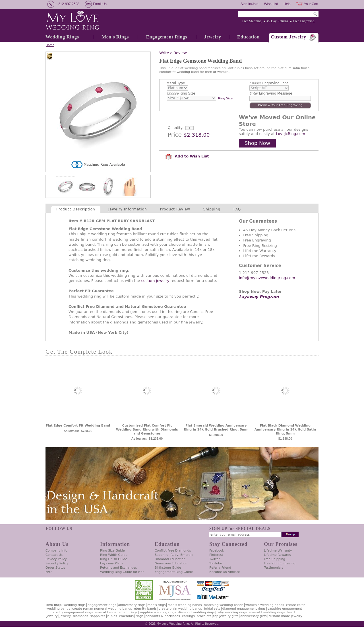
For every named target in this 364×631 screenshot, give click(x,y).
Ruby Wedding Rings (232, 612)
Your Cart (311, 4)
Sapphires (98, 616)
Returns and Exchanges (118, 568)
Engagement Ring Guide (174, 572)
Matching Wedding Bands (224, 605)
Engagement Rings (167, 37)
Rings (139, 616)
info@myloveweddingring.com (267, 278)
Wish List (271, 4)
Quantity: (176, 128)
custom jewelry (155, 281)
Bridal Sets (212, 609)
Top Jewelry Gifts (226, 616)
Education (248, 37)
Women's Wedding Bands (265, 605)
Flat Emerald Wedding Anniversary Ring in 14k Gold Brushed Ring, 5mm (216, 428)
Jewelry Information (128, 209)
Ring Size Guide (112, 551)
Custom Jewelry (288, 37)
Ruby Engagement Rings (74, 612)
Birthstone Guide (168, 568)
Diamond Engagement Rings (244, 609)
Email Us (100, 4)
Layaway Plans (112, 563)
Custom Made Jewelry (286, 616)
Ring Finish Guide (114, 559)
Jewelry (212, 37)
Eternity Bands (145, 609)
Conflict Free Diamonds (173, 551)
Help (287, 4)
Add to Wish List (187, 156)
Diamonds (80, 616)
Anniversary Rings (132, 605)
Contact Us (54, 555)
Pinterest (216, 555)
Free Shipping (252, 21)
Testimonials (274, 568)
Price (175, 135)
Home (50, 45)
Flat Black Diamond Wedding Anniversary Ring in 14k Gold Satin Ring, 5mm (285, 430)
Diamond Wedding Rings (196, 612)
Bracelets (204, 616)
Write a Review (173, 53)
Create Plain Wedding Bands (180, 609)
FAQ (237, 209)
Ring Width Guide (114, 555)
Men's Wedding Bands (185, 605)
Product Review (175, 209)
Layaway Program (259, 297)
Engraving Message (271, 93)
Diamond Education (170, 559)
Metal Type (176, 83)
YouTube (216, 563)
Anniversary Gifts (253, 616)
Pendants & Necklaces (163, 616)
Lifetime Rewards (277, 555)
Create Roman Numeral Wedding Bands (102, 609)
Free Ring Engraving (280, 563)
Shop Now (257, 143)
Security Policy (57, 563)
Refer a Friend (220, 568)
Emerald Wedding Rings (267, 612)
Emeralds (126, 616)
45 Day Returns (277, 21)
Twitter (215, 559)
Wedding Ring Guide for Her (122, 572)
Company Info (56, 551)
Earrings (188, 616)
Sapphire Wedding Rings (158, 612)
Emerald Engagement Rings (116, 612)
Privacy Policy (56, 559)
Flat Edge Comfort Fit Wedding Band (78, 426)
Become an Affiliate (225, 572)
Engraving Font (269, 83)
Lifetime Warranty (278, 551)
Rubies (112, 616)
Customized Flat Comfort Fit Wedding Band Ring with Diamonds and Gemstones (147, 430)
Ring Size (181, 93)
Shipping (212, 209)
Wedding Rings (62, 37)
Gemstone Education (171, 563)
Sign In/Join (250, 4)
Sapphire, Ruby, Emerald (174, 555)
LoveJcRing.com (290, 134)
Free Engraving (304, 21)
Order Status (55, 568)
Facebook (217, 551)
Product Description (76, 209)
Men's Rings (115, 37)
